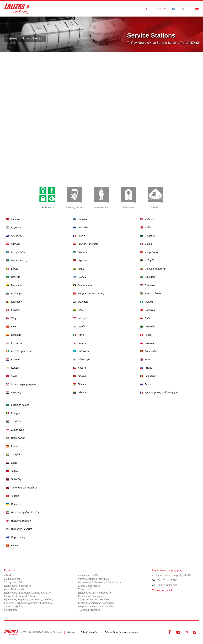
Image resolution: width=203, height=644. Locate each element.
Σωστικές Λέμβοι (13, 606)
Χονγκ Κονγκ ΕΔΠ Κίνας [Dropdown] (88, 293)
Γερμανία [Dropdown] (80, 260)
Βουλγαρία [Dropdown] (14, 293)
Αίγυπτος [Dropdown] (13, 392)
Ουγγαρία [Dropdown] (80, 302)
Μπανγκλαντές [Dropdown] (16, 260)
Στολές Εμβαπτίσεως (89, 586)
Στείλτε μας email (162, 590)
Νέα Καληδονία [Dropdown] (150, 293)
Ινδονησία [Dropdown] (80, 318)
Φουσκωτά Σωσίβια (89, 575)
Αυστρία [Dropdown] (12, 244)
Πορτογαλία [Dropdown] (148, 351)
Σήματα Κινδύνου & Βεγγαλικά (94, 600)
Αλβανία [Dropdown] (12, 219)
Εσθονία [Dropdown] (79, 219)
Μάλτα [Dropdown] (145, 227)
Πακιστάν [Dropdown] (146, 326)
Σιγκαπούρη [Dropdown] (14, 430)
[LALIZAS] (17, 9)
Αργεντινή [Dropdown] (13, 227)
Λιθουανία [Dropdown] (80, 392)
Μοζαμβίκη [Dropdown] (147, 260)
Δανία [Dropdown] (11, 376)
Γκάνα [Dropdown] (78, 269)
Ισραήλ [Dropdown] (78, 326)
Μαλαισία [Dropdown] (146, 219)
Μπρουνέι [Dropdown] (13, 285)
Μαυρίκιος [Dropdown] (147, 236)
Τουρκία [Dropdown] (12, 496)
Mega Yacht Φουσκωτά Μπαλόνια (96, 606)
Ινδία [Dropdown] (77, 310)
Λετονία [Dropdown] (79, 376)
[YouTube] (178, 632)
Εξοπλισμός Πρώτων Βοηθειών (95, 593)
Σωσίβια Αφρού (12, 579)
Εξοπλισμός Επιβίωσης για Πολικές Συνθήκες (28, 600)
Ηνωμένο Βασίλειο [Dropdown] (18, 521)
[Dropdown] (173, 9)
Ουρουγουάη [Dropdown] (15, 537)
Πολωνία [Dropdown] (146, 343)
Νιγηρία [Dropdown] (146, 302)
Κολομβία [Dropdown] (13, 335)
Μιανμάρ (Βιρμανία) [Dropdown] (152, 269)
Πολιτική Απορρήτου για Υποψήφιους (122, 632)
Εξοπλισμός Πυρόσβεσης (18, 586)
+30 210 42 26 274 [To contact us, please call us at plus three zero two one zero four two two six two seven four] (166, 580)
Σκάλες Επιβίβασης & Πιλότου (20, 596)
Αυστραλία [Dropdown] (14, 236)
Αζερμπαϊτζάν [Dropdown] (15, 252)
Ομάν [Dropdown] (144, 318)
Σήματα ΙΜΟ (160, 9)
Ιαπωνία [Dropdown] (79, 343)
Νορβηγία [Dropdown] (147, 310)
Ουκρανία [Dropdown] (13, 504)
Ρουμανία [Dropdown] (147, 376)
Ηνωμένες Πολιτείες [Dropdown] (18, 529)
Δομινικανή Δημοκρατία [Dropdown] (20, 384)
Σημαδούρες (11, 610)
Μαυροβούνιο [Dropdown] (149, 252)
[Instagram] (195, 632)
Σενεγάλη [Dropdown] (13, 413)
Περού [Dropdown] (145, 335)
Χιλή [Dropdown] (10, 318)
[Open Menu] (193, 8)
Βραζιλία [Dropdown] (12, 277)
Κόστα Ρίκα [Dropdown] (14, 343)
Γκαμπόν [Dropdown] (79, 252)
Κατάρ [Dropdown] (145, 359)
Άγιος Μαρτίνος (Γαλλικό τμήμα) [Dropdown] (158, 392)
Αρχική (12, 38)
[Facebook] (170, 632)
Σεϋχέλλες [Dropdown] (13, 421)
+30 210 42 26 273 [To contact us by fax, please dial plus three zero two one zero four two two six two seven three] (166, 585)
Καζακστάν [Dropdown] (80, 351)
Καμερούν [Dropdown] (13, 302)
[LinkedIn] (186, 632)
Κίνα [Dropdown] (10, 326)
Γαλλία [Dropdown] (78, 236)
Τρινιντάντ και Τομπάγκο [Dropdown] (21, 488)
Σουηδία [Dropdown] (12, 454)
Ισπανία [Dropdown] (12, 446)
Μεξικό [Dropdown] (145, 244)
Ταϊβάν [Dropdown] (12, 471)
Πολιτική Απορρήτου (90, 632)
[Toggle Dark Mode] (183, 9)
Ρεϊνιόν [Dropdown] (145, 368)
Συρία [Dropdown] (11, 463)
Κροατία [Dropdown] (12, 359)
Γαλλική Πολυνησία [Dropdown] (85, 244)
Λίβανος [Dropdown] (79, 384)
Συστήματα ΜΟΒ (13, 582)
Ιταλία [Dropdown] (78, 335)
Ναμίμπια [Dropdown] (146, 277)
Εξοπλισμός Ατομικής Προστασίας (96, 603)
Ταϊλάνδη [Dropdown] (13, 479)
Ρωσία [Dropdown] (145, 384)
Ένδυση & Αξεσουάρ (89, 610)
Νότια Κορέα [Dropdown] (81, 359)
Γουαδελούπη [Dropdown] (82, 285)
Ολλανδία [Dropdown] (146, 285)
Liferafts (8, 575)
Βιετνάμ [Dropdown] (12, 545)
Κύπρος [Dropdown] (12, 368)
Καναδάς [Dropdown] (13, 310)
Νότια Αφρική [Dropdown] (15, 438)
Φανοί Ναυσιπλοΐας (15, 589)
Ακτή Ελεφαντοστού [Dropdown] (18, 351)
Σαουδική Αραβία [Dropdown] (17, 405)
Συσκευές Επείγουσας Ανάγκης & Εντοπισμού (29, 603)
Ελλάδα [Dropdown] (79, 277)
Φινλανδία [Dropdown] (80, 227)
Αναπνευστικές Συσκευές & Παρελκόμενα (100, 582)
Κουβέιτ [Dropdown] (79, 368)
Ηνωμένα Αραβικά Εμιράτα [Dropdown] (22, 512)
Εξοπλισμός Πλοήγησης (91, 596)
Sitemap (71, 632)
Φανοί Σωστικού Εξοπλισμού (94, 579)
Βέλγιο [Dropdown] (11, 269)
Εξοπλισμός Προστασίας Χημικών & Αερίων (27, 593)
